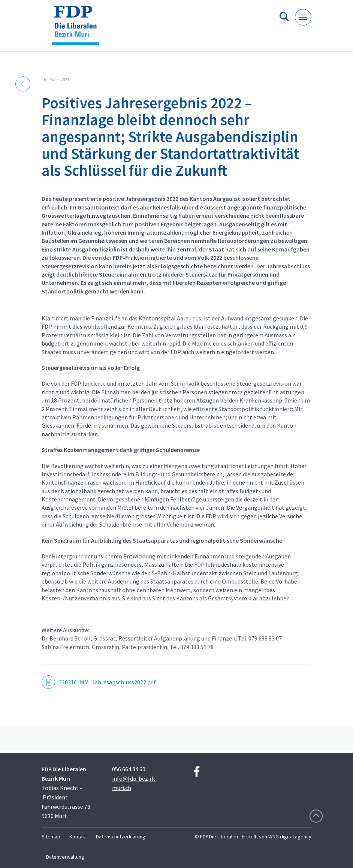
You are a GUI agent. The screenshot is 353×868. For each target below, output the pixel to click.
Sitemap (51, 837)
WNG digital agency (290, 837)
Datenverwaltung (65, 857)
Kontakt (78, 837)
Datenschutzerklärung (121, 837)
